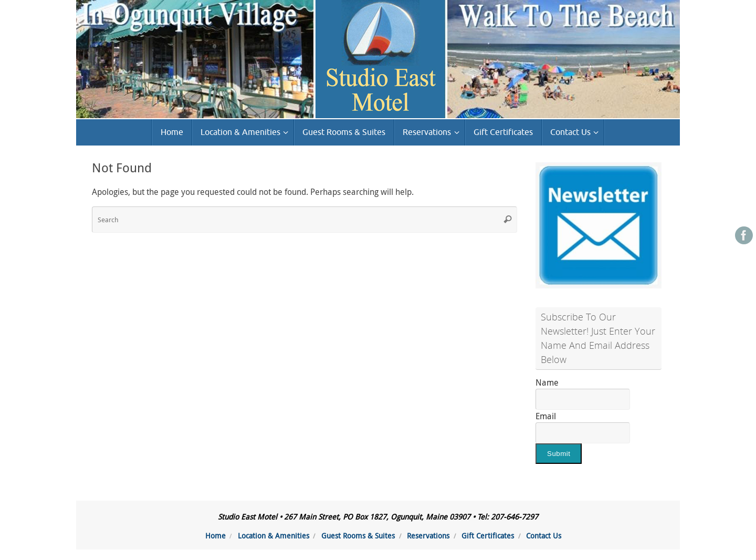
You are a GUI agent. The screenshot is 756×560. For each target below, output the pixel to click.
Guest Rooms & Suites (358, 536)
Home (216, 536)
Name (547, 382)
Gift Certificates (488, 536)
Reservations (428, 536)
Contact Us (544, 536)
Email (546, 416)
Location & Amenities (274, 536)
